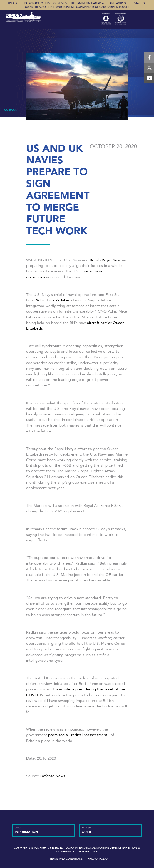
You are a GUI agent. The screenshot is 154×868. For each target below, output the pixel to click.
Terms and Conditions (66, 859)
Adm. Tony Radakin (52, 300)
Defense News (53, 776)
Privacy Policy (98, 859)
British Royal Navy (106, 260)
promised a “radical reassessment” (79, 735)
